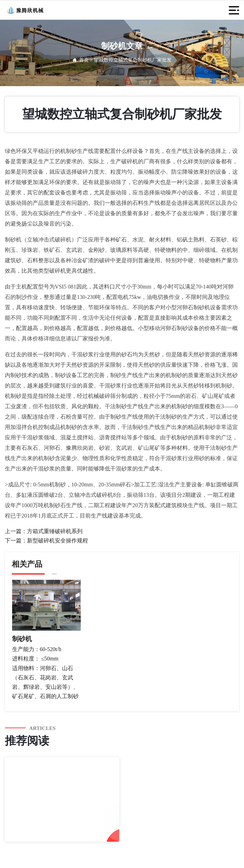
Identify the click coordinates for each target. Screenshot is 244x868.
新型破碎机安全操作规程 (58, 541)
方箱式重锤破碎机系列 (55, 531)
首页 (84, 60)
